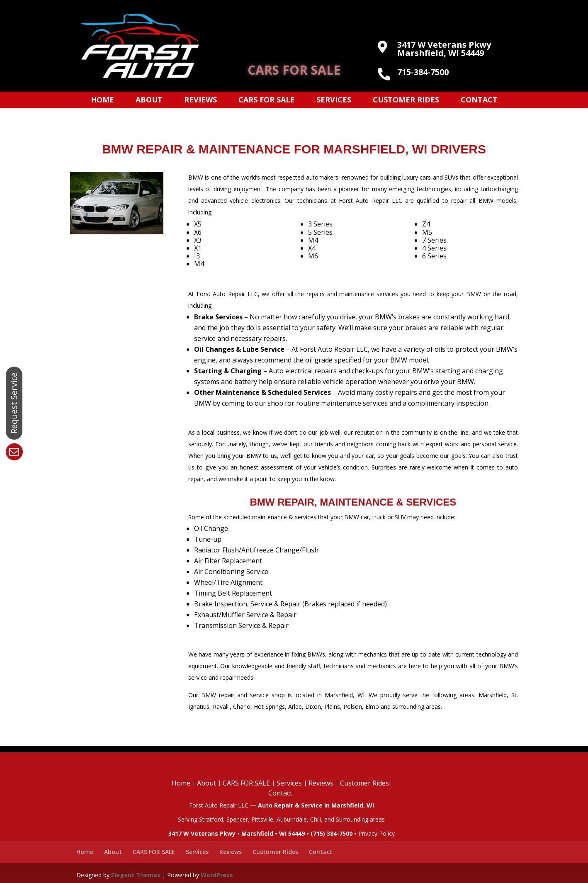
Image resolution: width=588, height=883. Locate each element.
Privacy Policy (377, 833)
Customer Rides (406, 100)
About (149, 100)
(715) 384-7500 (332, 833)
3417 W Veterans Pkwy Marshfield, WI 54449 (444, 49)
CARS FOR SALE (294, 70)
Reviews (200, 100)
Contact (479, 100)
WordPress (217, 875)
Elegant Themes (136, 875)
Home (102, 100)
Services (334, 100)
